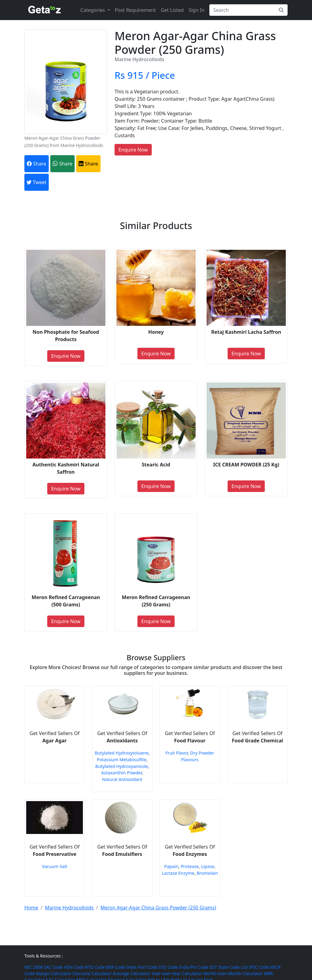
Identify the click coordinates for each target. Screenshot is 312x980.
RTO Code (95, 967)
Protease (190, 866)
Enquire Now (133, 150)
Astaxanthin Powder (121, 773)
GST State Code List (228, 967)
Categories (93, 10)
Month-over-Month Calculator (233, 973)
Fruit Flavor (177, 753)
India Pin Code (193, 967)
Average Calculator (132, 973)
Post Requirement (135, 10)
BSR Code (116, 967)
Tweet (36, 182)
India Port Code (142, 967)
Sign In (197, 10)
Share (36, 164)
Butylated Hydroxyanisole (122, 766)
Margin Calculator (53, 973)
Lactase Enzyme (178, 873)
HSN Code (74, 967)
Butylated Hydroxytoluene (122, 753)
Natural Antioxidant (122, 779)
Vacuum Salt (54, 866)
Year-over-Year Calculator (177, 973)
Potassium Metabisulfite (122, 760)
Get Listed (172, 10)
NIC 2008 (34, 967)
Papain (171, 866)
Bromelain (207, 873)
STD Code (168, 967)
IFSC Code (259, 967)
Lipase (208, 866)
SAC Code (53, 967)
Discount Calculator (92, 973)
